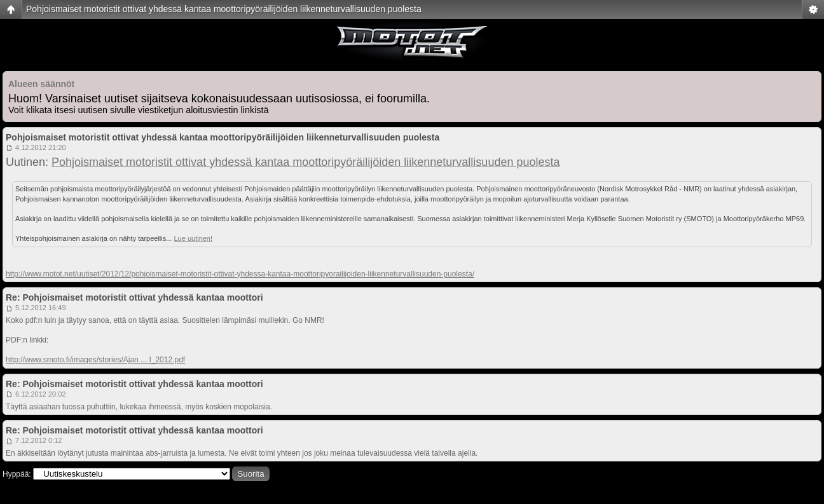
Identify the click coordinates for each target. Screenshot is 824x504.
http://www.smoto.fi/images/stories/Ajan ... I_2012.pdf (95, 360)
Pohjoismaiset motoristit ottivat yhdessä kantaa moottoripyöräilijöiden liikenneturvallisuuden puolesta (224, 9)
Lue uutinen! (193, 238)
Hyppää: (17, 474)
